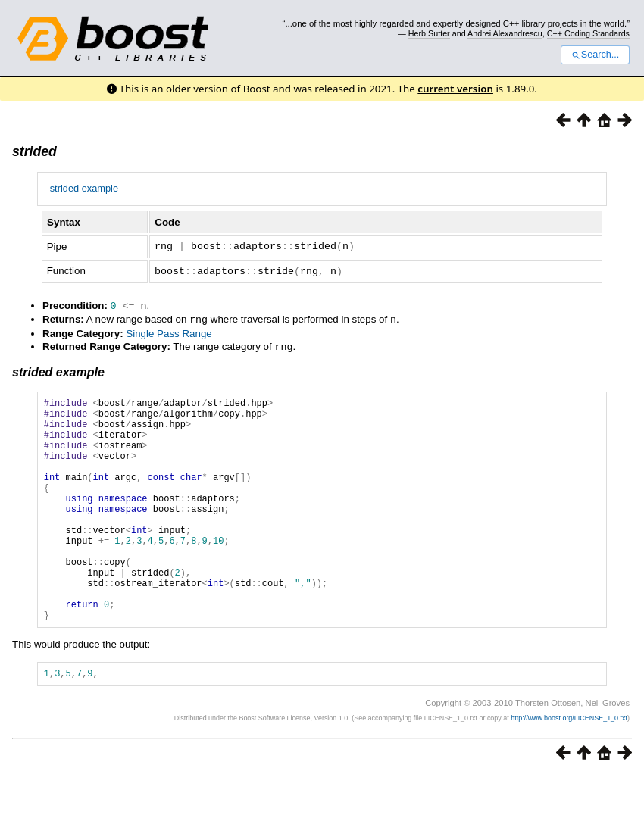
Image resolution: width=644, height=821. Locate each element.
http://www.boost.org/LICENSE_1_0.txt (569, 764)
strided (34, 151)
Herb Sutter (429, 33)
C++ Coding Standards (588, 33)
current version (455, 89)
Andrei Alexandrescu (505, 33)
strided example (84, 188)
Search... (595, 55)
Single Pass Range (169, 331)
